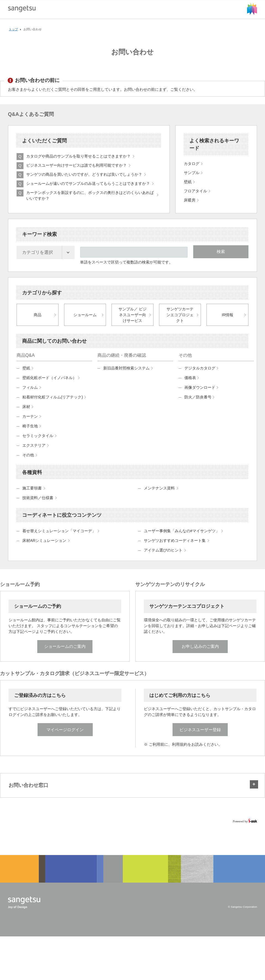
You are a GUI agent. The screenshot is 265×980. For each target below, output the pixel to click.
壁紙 (26, 374)
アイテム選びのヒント (163, 556)
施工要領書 (32, 494)
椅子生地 (30, 432)
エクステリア (34, 452)
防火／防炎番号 (198, 403)
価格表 (190, 384)
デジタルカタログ (200, 374)
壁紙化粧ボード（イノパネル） (49, 384)
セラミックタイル (38, 442)
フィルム (30, 394)
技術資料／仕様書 (38, 504)
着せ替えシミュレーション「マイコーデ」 (59, 537)
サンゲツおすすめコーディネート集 (175, 547)
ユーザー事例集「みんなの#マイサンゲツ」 (182, 537)
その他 (28, 461)
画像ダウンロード (200, 394)
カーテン (30, 423)
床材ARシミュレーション (44, 547)
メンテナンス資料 (159, 494)
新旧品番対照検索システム (126, 374)
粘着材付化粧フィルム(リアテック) (53, 403)
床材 (26, 413)
